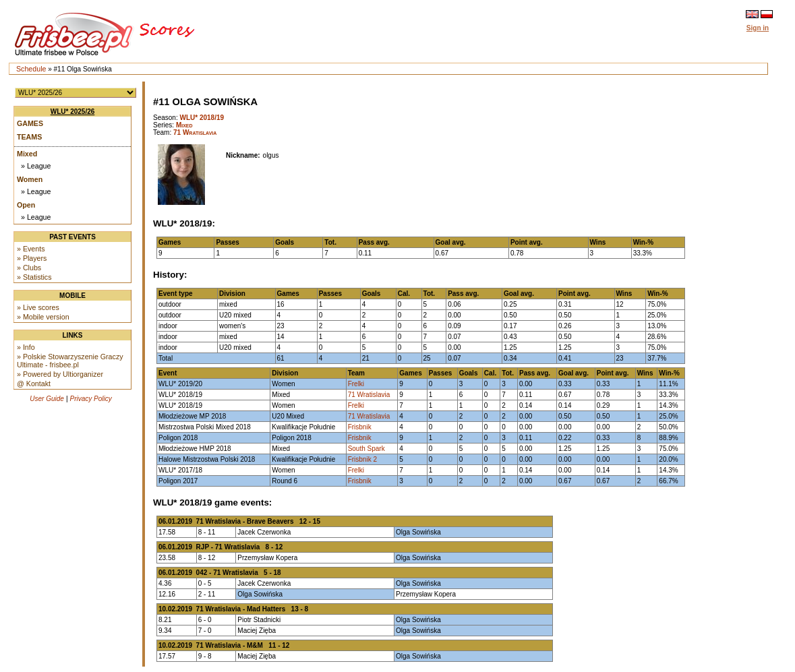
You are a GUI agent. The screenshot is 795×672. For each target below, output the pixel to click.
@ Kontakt (34, 384)
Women (30, 179)
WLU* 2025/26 (73, 112)
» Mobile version (43, 317)
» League (36, 166)
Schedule (31, 69)
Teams (29, 137)
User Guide (47, 399)
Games (30, 123)
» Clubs (29, 268)
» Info (26, 347)
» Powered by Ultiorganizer (60, 374)
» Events (31, 249)
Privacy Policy (91, 399)
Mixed (27, 154)
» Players (32, 258)
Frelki (356, 384)
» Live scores (38, 307)
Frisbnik (360, 427)
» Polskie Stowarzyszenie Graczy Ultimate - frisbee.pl (70, 361)
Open (26, 205)
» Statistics (34, 277)
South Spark (366, 449)
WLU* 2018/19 (202, 118)
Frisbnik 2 (362, 459)
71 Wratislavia (195, 132)
